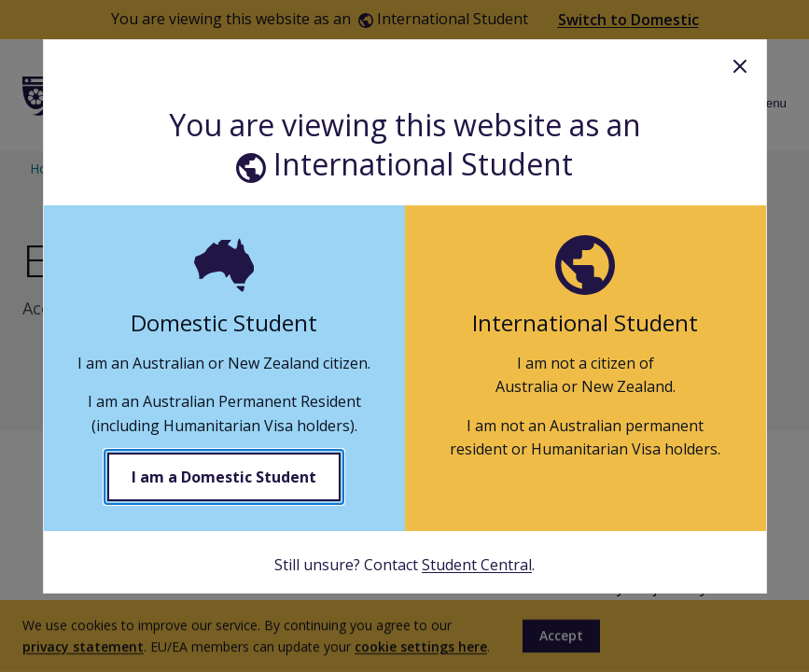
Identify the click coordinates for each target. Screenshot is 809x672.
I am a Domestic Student (224, 477)
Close (740, 66)
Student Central (477, 565)
